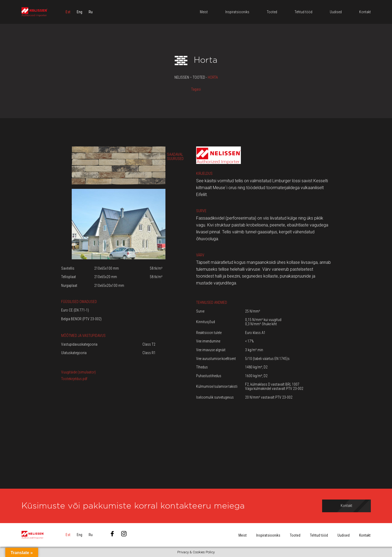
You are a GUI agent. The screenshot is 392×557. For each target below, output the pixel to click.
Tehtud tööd (319, 535)
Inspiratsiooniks (268, 535)
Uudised (344, 535)
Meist (243, 535)
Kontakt (365, 535)
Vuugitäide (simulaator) (78, 372)
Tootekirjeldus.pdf (74, 379)
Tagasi (196, 89)
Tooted (295, 535)
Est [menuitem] (68, 12)
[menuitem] (68, 12)
